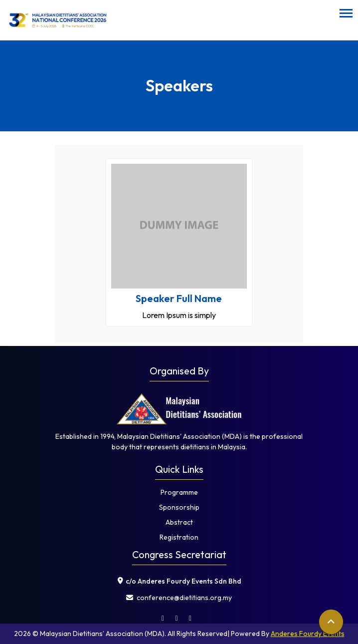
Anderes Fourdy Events (308, 634)
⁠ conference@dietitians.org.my (179, 598)
